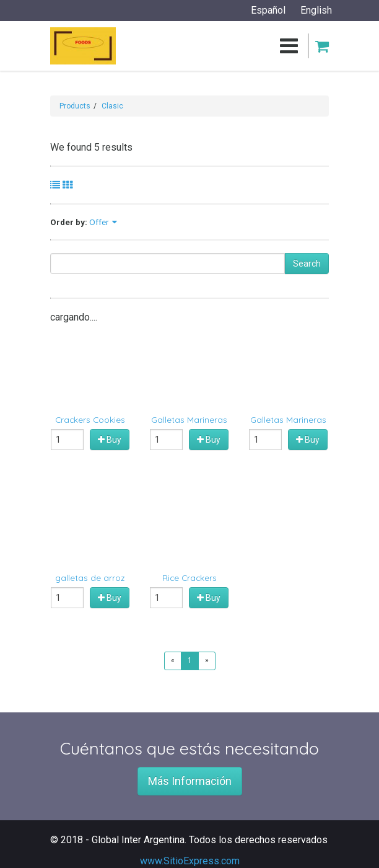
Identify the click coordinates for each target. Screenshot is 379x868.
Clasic (112, 106)
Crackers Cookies (90, 419)
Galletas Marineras (189, 419)
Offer (99, 222)
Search (307, 263)
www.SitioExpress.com (190, 861)
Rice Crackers (189, 578)
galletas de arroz (90, 578)
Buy (110, 440)
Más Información (190, 781)
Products (75, 106)
